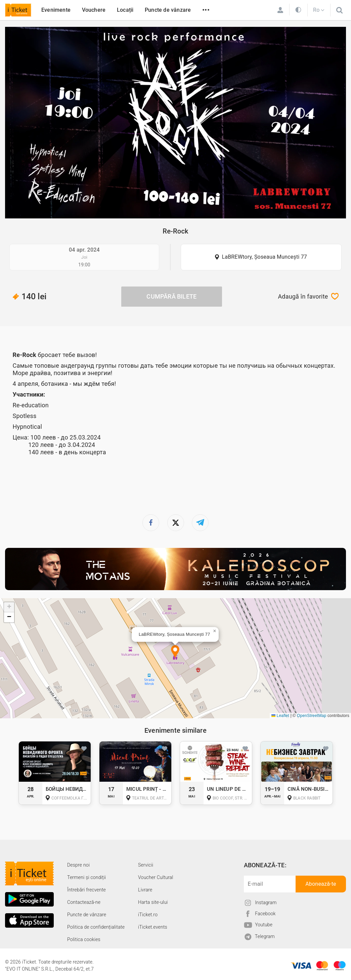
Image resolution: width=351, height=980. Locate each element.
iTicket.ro (148, 915)
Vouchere (94, 10)
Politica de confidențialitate (96, 927)
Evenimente (56, 10)
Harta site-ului (153, 902)
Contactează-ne (84, 902)
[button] (175, 652)
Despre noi (78, 865)
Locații (125, 10)
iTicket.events (153, 927)
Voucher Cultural (156, 877)
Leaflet (280, 716)
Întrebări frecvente (86, 890)
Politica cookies (84, 939)
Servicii (146, 865)
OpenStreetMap (312, 716)
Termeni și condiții (86, 877)
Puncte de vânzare (168, 10)
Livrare (145, 890)
